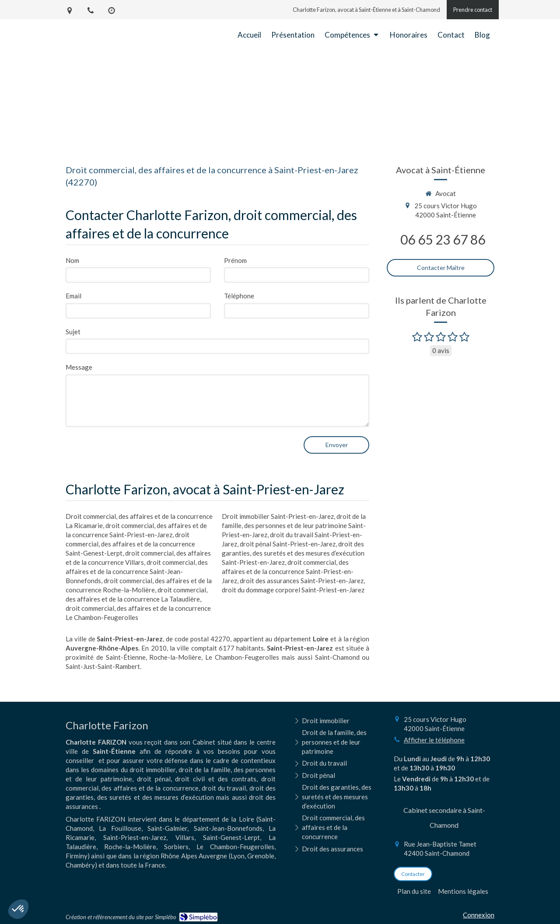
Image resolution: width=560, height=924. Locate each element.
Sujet (73, 332)
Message (79, 367)
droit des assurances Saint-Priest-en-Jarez (302, 581)
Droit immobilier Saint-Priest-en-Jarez (278, 516)
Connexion (479, 915)
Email (73, 296)
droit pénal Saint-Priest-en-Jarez (288, 544)
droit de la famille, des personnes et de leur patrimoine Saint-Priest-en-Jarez (294, 525)
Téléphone (239, 296)
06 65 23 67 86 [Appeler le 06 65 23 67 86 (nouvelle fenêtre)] (443, 239)
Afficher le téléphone (434, 740)
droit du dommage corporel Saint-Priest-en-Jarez (293, 590)
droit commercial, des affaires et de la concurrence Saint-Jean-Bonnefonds (137, 571)
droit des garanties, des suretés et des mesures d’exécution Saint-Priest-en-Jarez (293, 553)
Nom (72, 260)
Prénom (235, 260)
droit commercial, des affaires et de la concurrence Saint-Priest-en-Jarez (288, 571)
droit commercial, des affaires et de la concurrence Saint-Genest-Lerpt (130, 544)
